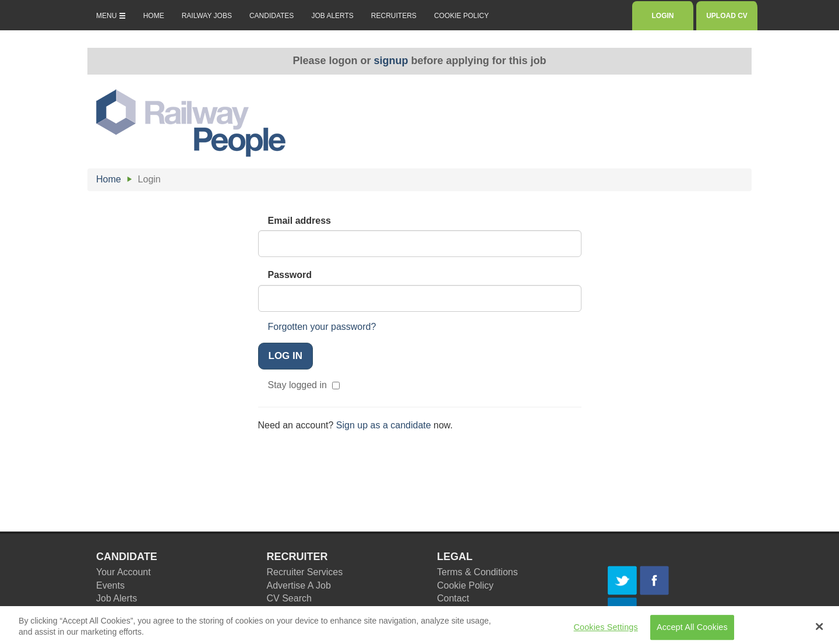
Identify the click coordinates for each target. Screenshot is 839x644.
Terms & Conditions (477, 572)
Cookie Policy (465, 585)
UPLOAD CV (727, 16)
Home (109, 179)
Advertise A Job (299, 585)
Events (110, 585)
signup (391, 61)
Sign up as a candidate (384, 425)
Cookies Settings (606, 630)
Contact (453, 598)
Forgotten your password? (322, 327)
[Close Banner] (820, 629)
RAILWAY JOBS (207, 16)
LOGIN (663, 16)
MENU (111, 16)
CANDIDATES (272, 16)
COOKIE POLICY (461, 16)
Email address (300, 221)
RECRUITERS (394, 16)
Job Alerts (117, 598)
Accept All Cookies (692, 630)
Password (290, 275)
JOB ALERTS (332, 16)
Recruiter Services (305, 572)
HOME (154, 16)
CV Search (289, 598)
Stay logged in (303, 385)
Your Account (124, 572)
